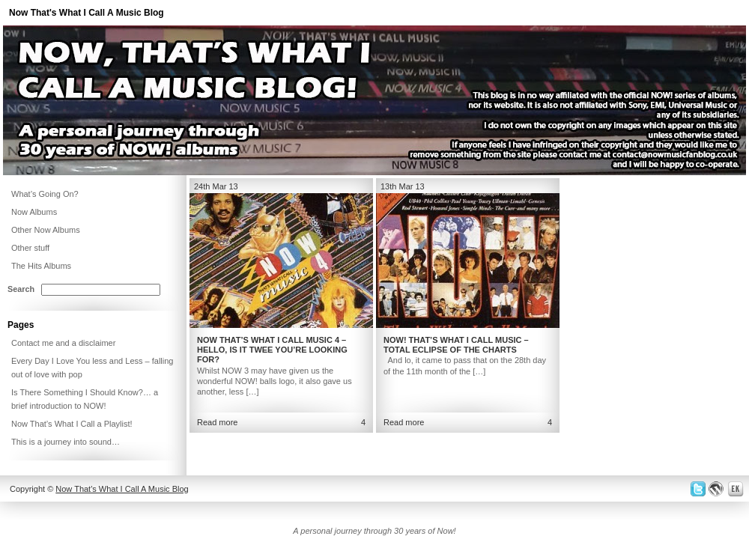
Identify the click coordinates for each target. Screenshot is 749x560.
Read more (217, 422)
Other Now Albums (46, 230)
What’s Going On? (45, 194)
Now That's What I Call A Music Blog (87, 13)
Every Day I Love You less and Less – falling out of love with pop (92, 368)
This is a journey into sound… (66, 442)
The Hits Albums (41, 266)
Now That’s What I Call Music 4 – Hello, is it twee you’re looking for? (272, 350)
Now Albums (34, 212)
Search (21, 289)
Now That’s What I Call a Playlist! (72, 424)
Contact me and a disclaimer (63, 343)
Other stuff (30, 248)
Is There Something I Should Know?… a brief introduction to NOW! (85, 399)
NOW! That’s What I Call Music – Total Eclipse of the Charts (456, 345)
